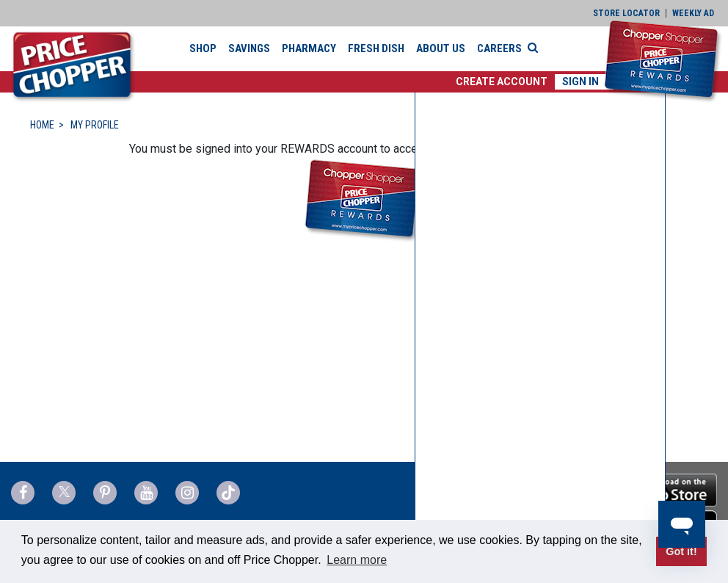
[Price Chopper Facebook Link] (23, 493)
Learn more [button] (357, 560)
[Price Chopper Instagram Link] (187, 493)
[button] (502, 82)
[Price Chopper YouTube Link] (146, 493)
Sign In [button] (580, 82)
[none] (540, 335)
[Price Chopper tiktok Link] (228, 493)
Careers (499, 48)
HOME (42, 125)
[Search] (536, 48)
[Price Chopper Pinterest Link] (105, 493)
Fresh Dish (376, 48)
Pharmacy (309, 48)
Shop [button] (203, 48)
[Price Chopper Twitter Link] (64, 493)
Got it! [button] (681, 551)
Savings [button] (249, 48)
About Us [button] (441, 48)
